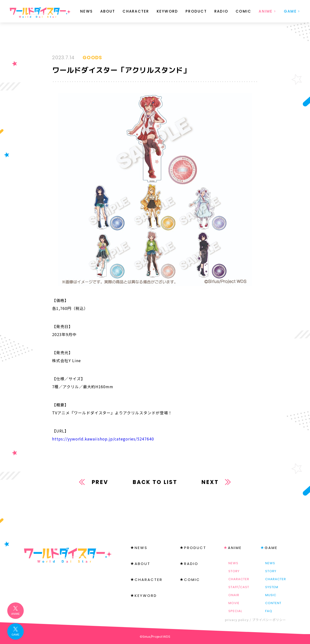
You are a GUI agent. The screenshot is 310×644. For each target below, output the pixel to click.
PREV (100, 482)
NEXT (210, 482)
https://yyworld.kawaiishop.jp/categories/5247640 (103, 439)
